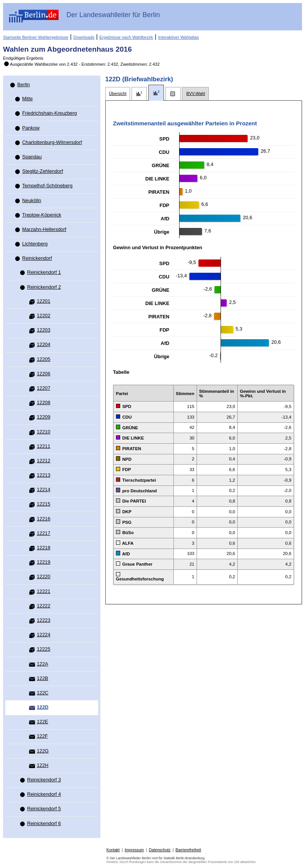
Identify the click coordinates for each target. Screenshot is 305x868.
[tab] (118, 94)
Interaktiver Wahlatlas (179, 37)
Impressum (134, 850)
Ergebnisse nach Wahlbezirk (126, 37)
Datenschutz (160, 850)
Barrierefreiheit (188, 850)
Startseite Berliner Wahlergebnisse (36, 37)
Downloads (84, 37)
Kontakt (113, 850)
